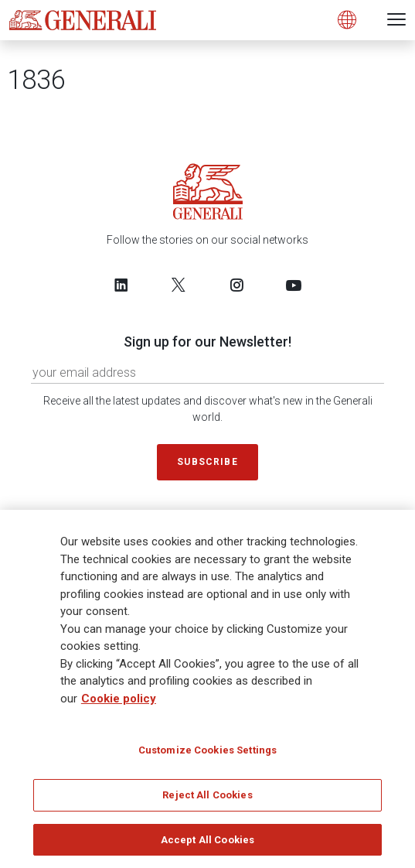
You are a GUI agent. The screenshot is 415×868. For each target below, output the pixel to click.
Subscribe (207, 462)
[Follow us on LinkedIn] (121, 285)
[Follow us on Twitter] (179, 285)
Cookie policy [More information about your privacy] (119, 704)
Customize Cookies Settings (207, 755)
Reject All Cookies (207, 800)
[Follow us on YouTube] (294, 285)
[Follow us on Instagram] (236, 285)
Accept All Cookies (207, 845)
